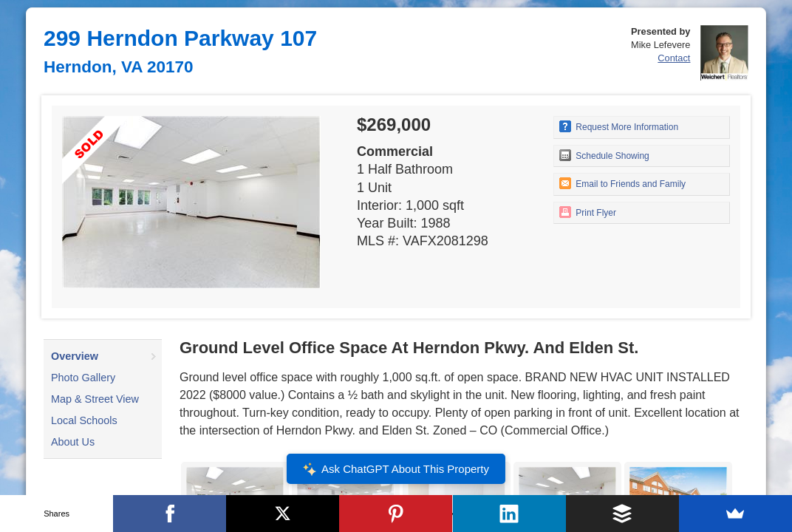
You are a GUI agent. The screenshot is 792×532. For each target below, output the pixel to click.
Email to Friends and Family (622, 183)
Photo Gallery (83, 378)
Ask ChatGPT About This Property (396, 469)
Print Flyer (588, 212)
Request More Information (619, 126)
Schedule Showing (604, 155)
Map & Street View (95, 399)
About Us (73, 442)
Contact (674, 58)
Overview (75, 356)
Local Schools (84, 420)
